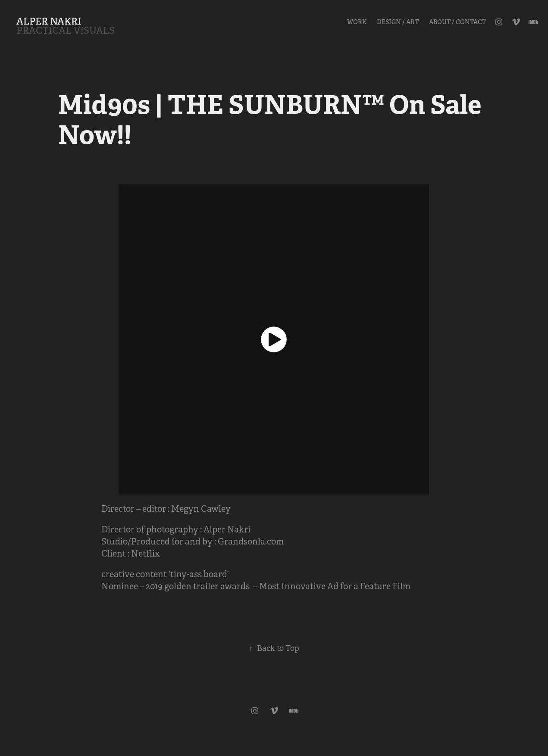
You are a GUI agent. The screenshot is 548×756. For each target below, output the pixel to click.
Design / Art (398, 22)
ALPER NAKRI (49, 21)
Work (357, 22)
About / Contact (457, 22)
